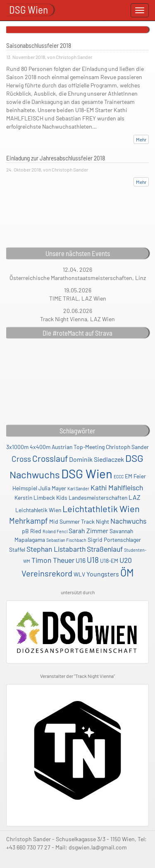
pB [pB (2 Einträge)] (25, 531)
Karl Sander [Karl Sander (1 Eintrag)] (78, 488)
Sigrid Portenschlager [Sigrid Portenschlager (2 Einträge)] (114, 540)
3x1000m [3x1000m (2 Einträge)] (17, 447)
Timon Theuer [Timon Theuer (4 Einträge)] (53, 560)
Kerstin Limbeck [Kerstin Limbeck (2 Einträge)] (35, 498)
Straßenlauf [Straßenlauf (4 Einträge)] (105, 549)
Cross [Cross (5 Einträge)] (21, 459)
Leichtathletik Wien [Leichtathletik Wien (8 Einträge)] (101, 508)
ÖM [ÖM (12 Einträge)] (127, 572)
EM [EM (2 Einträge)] (129, 476)
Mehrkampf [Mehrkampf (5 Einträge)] (29, 521)
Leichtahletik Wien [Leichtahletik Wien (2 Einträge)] (38, 510)
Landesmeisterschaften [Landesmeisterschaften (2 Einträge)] (98, 498)
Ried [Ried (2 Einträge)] (36, 531)
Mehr (141, 139)
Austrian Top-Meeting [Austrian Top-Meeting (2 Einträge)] (78, 447)
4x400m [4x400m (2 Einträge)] (40, 447)
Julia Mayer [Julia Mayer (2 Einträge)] (52, 488)
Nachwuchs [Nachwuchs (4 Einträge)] (128, 521)
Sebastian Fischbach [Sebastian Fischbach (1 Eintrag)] (66, 540)
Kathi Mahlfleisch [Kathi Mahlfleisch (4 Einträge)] (117, 487)
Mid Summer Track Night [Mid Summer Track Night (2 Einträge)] (79, 521)
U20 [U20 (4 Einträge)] (126, 560)
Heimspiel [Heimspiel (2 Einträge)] (25, 488)
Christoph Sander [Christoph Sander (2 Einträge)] (127, 447)
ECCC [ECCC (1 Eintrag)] (119, 476)
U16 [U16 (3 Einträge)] (81, 560)
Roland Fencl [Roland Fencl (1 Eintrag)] (55, 531)
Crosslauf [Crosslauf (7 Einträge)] (50, 458)
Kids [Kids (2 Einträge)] (62, 498)
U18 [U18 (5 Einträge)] (93, 560)
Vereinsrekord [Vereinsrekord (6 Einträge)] (47, 573)
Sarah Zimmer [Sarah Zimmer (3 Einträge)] (88, 530)
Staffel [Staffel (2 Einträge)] (17, 549)
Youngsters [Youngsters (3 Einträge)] (103, 574)
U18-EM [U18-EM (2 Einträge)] (109, 561)
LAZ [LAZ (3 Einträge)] (135, 497)
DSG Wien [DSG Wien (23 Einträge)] (87, 474)
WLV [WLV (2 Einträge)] (79, 574)
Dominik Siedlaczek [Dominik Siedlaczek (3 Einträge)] (97, 459)
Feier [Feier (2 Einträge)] (140, 476)
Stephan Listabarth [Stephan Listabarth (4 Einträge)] (56, 549)
